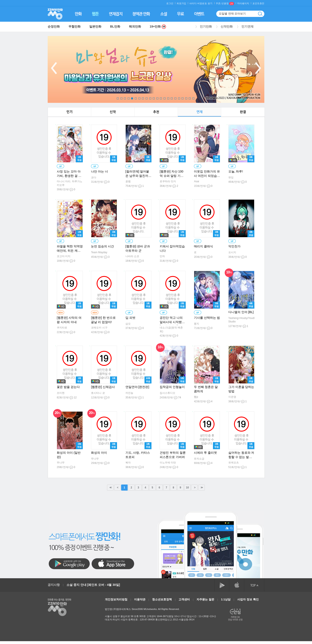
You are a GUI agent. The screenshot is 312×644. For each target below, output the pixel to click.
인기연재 (247, 26)
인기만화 (206, 26)
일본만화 (95, 26)
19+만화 (158, 27)
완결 (243, 112)
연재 (199, 112)
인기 (69, 112)
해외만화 (135, 26)
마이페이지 (243, 3)
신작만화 (227, 26)
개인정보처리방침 (116, 599)
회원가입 (181, 3)
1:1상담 (226, 599)
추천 (156, 112)
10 (187, 488)
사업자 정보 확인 (248, 599)
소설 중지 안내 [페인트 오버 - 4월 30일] (93, 585)
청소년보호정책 (162, 599)
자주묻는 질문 (205, 599)
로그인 (170, 3)
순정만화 (54, 26)
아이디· (193, 3)
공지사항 (54, 585)
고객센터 (184, 599)
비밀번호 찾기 (205, 3)
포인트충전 (258, 3)
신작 (113, 112)
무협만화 (75, 26)
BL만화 (115, 26)
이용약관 (140, 599)
